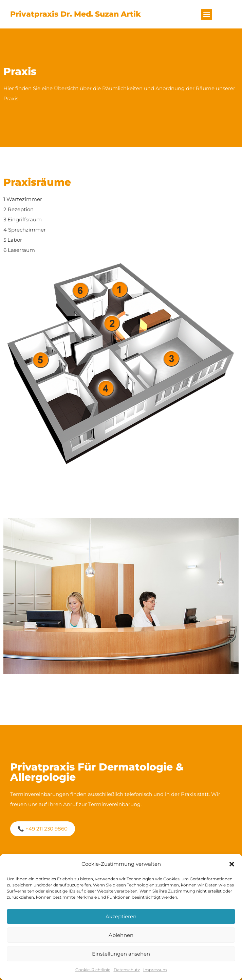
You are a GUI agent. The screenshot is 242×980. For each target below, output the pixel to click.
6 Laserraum (19, 250)
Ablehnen (121, 935)
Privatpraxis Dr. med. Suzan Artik (76, 14)
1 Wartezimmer (23, 199)
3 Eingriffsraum (23, 219)
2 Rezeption (18, 209)
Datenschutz (127, 970)
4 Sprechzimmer (25, 230)
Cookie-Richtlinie (93, 970)
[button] (232, 864)
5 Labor (13, 240)
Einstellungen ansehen (121, 954)
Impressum (155, 970)
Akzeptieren (121, 916)
